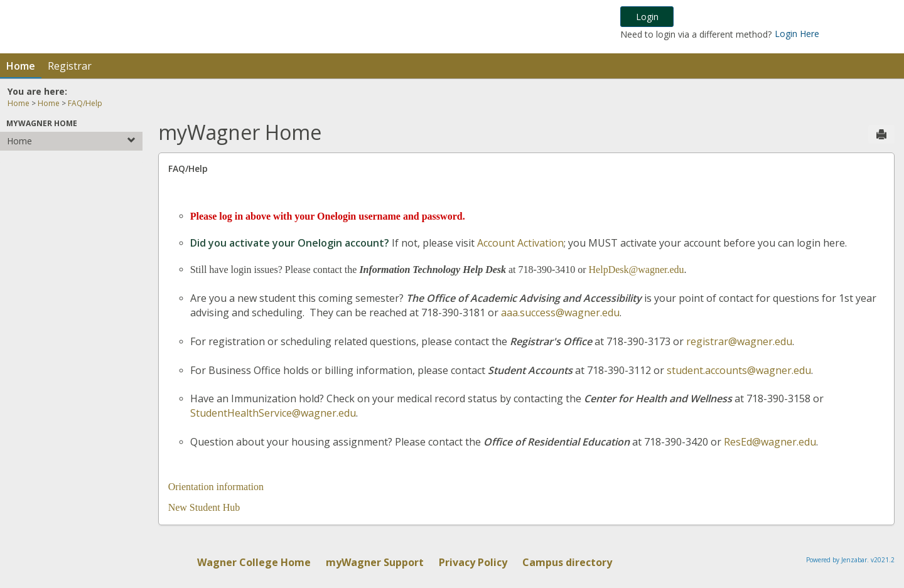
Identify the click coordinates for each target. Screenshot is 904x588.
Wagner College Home (254, 562)
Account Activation (520, 243)
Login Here (797, 34)
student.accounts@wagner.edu (739, 370)
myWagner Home (42, 123)
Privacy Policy (473, 562)
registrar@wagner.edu (739, 341)
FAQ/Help (85, 103)
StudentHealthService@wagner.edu (273, 413)
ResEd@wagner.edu (770, 442)
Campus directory (567, 562)
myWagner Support (375, 562)
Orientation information (216, 487)
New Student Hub (204, 507)
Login (647, 17)
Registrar (70, 66)
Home (21, 66)
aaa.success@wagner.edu (560, 313)
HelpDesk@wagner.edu (637, 270)
